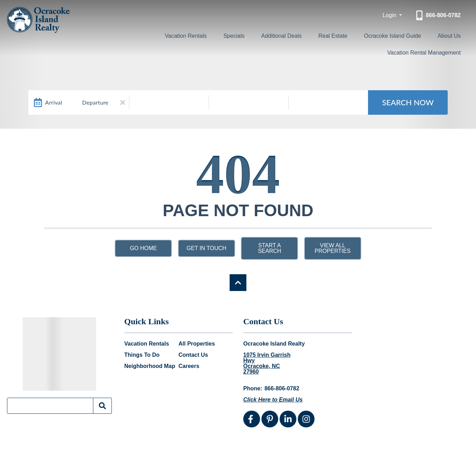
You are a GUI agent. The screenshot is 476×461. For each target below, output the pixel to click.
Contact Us (193, 355)
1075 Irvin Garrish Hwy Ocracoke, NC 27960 (267, 363)
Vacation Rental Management (420, 51)
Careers (189, 366)
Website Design (379, 450)
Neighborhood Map (150, 366)
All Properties (197, 344)
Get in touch (207, 248)
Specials (244, 35)
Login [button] (390, 15)
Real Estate (337, 35)
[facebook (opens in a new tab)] (252, 419)
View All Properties (333, 248)
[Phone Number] (438, 15)
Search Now (408, 102)
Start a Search (270, 248)
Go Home (143, 248)
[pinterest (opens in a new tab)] (270, 419)
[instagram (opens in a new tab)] (306, 419)
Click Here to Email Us (273, 400)
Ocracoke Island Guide (396, 35)
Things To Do (142, 355)
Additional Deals (288, 35)
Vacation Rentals (199, 35)
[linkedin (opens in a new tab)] (288, 419)
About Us (452, 35)
